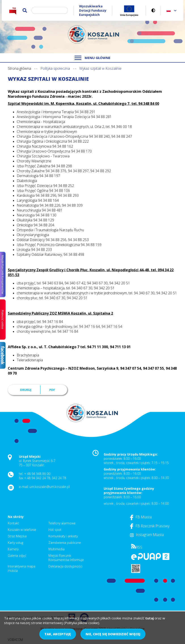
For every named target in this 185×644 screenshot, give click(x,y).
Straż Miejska (17, 536)
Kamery (13, 549)
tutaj (149, 618)
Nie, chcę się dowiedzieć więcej (113, 634)
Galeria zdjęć (17, 556)
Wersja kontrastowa (153, 10)
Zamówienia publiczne (65, 543)
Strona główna (19, 68)
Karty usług (16, 543)
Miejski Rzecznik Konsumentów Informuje (66, 558)
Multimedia (57, 549)
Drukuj (26, 390)
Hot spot (55, 530)
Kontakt (13, 523)
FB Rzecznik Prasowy (150, 526)
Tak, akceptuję (58, 634)
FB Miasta (141, 517)
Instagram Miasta (147, 535)
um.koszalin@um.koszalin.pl (50, 487)
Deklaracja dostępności (65, 566)
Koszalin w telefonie (22, 530)
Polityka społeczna (55, 68)
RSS (137, 547)
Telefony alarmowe (62, 523)
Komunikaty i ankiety (63, 536)
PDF (52, 390)
